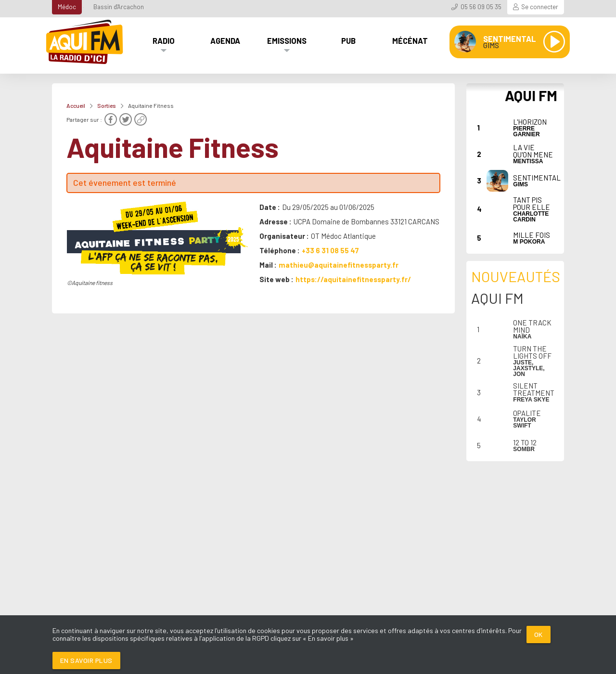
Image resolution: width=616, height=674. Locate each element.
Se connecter (540, 7)
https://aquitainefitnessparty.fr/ (353, 279)
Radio (164, 40)
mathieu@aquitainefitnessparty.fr (339, 265)
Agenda (225, 40)
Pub (348, 40)
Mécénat (410, 40)
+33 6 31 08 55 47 (330, 250)
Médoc (67, 7)
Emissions (287, 40)
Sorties (107, 105)
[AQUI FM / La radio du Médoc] (85, 42)
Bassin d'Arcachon (119, 7)
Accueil (76, 105)
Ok (539, 634)
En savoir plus (86, 660)
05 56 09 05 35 (481, 7)
